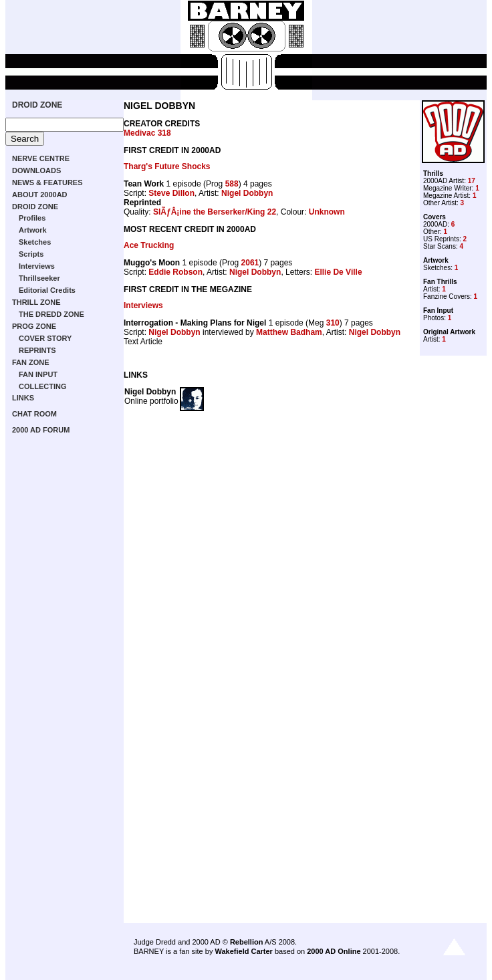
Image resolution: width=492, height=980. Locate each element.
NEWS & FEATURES (47, 182)
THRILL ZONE (36, 302)
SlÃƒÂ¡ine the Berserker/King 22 (215, 212)
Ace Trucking (149, 245)
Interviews (37, 266)
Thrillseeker (39, 278)
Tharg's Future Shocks (167, 166)
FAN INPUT (38, 374)
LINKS (23, 398)
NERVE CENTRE (41, 158)
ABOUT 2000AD (40, 195)
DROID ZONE (37, 105)
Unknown (327, 212)
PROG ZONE (34, 326)
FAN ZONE (31, 362)
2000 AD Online (334, 951)
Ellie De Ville (338, 272)
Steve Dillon (171, 193)
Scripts (31, 254)
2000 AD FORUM (41, 430)
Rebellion (247, 942)
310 (333, 323)
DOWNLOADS (36, 170)
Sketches (35, 242)
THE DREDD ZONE (51, 314)
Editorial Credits (47, 290)
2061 (250, 263)
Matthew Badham (289, 332)
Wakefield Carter (243, 951)
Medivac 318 (147, 133)
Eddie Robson (175, 272)
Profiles (32, 218)
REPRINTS (37, 350)
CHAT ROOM (34, 414)
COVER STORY (45, 338)
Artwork (33, 230)
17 (472, 181)
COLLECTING (43, 386)
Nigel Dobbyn (247, 193)
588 (232, 184)
